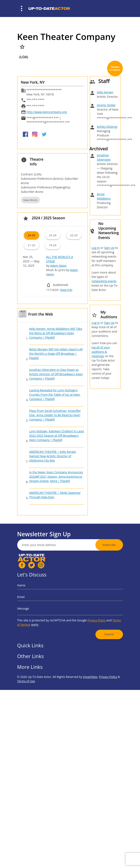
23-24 (53, 235)
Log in (96, 248)
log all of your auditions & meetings (101, 352)
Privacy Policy (87, 615)
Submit (95, 624)
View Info (66, 290)
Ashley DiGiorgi (107, 127)
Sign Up (109, 248)
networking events (104, 281)
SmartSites (90, 695)
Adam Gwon (58, 266)
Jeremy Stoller (106, 105)
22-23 (74, 235)
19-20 (53, 245)
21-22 (31, 245)
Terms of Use (26, 700)
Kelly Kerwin (105, 92)
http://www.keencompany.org (47, 112)
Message (40, 607)
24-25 (31, 235)
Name (39, 593)
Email (39, 600)
